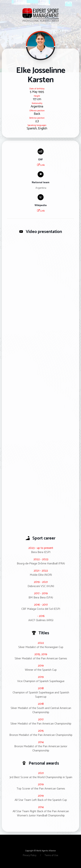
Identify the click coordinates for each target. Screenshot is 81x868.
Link (41, 165)
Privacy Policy (30, 855)
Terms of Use (51, 855)
